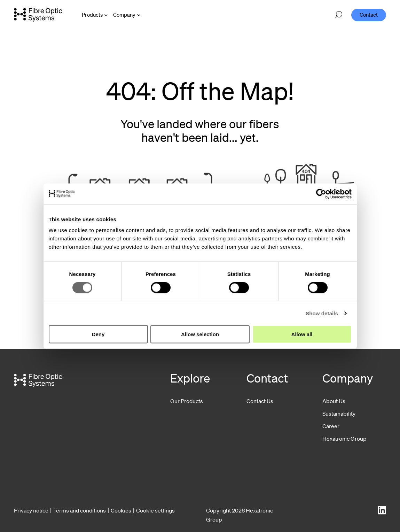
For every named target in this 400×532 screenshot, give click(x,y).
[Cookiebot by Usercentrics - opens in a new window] (321, 194)
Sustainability (339, 414)
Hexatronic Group (344, 439)
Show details (322, 313)
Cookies (121, 510)
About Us (334, 401)
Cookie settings (155, 510)
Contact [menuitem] (369, 15)
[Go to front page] (38, 15)
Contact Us (260, 401)
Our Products (187, 401)
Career (331, 426)
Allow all (302, 334)
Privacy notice (31, 510)
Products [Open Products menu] (92, 15)
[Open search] (339, 15)
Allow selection (200, 334)
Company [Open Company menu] (124, 15)
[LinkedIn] (382, 510)
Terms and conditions (80, 510)
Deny (98, 334)
